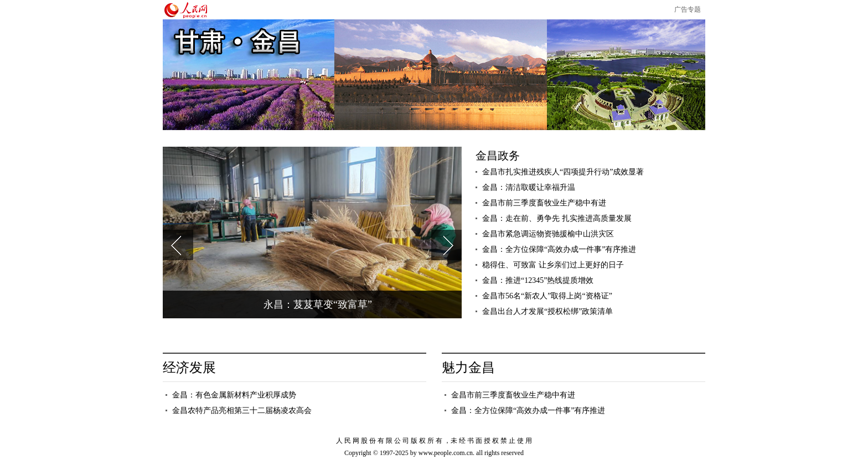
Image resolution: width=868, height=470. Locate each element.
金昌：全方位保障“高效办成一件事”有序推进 (559, 249)
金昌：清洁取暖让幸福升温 (529, 187)
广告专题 (688, 9)
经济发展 (189, 368)
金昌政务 (498, 156)
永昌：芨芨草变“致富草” (318, 304)
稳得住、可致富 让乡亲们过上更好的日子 (553, 265)
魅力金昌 (468, 368)
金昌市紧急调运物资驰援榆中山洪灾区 (548, 234)
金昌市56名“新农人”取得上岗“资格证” (547, 296)
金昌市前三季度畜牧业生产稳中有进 (544, 203)
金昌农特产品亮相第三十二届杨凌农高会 (242, 410)
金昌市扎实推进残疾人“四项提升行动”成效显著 (563, 172)
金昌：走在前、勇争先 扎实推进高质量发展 (557, 218)
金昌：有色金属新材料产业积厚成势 (234, 395)
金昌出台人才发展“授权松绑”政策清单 (549, 311)
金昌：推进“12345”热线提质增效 (538, 280)
